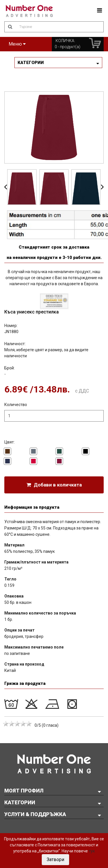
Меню (17, 44)
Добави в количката (54, 485)
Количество (16, 405)
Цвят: (10, 442)
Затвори (55, 859)
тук (92, 851)
